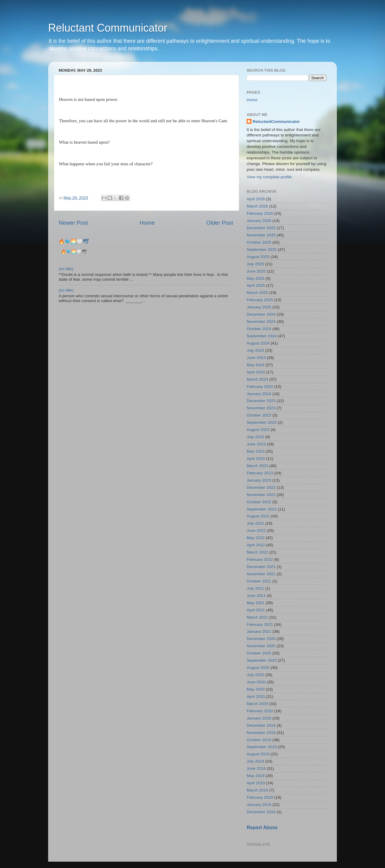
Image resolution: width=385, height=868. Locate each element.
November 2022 (261, 495)
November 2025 (261, 235)
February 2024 (260, 387)
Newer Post (73, 223)
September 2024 (262, 336)
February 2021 (260, 624)
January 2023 (259, 480)
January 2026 (259, 221)
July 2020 (255, 675)
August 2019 (258, 754)
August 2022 (258, 516)
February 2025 (260, 300)
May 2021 (256, 603)
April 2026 (256, 199)
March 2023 (257, 466)
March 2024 (257, 379)
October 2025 (259, 242)
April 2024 (256, 372)
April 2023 (256, 459)
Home (147, 223)
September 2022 (262, 509)
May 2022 (256, 538)
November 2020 (261, 646)
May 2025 (256, 278)
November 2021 (261, 574)
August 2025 (258, 257)
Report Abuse (262, 827)
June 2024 (256, 358)
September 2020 (262, 660)
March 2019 (257, 790)
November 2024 (261, 322)
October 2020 (259, 653)
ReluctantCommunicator (276, 122)
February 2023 (260, 473)
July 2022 (255, 523)
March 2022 (257, 552)
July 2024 (255, 350)
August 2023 (258, 430)
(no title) (66, 269)
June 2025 (256, 271)
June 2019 (256, 768)
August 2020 (258, 668)
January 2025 (259, 307)
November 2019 (261, 733)
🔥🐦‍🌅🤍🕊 (74, 241)
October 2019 (259, 740)
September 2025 (262, 250)
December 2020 (261, 639)
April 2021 (256, 610)
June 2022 (256, 531)
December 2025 (261, 228)
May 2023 (256, 451)
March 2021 (257, 617)
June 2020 (256, 682)
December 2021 (261, 567)
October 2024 (259, 329)
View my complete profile (269, 177)
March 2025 (257, 293)
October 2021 (259, 581)
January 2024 (259, 394)
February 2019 (260, 797)
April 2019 (256, 783)
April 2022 (256, 545)
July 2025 (255, 264)
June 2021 (256, 596)
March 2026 (257, 206)
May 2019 (256, 776)
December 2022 (261, 487)
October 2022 (259, 502)
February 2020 (260, 711)
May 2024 (256, 365)
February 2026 (260, 213)
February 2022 (260, 559)
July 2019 (255, 761)
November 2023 (261, 408)
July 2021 (255, 588)
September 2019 (262, 747)
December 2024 (261, 314)
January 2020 (259, 718)
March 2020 (257, 704)
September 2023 (262, 422)
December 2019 (261, 725)
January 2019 (259, 805)
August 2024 (258, 343)
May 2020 (256, 689)
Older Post (220, 223)
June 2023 (256, 444)
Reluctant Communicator (108, 28)
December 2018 (261, 812)
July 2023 (255, 437)
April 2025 (256, 285)
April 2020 (256, 696)
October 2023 (259, 415)
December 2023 (261, 401)
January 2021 (259, 631)
